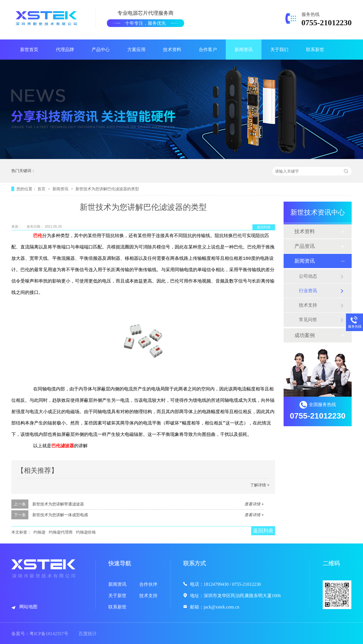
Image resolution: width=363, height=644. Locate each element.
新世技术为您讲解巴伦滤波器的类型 (107, 189)
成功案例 (305, 335)
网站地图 (28, 607)
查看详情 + (254, 504)
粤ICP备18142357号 (49, 634)
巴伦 (38, 236)
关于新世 (117, 596)
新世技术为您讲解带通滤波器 (58, 504)
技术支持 (308, 305)
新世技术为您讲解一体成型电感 (60, 515)
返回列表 (264, 227)
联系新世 (315, 50)
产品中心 (101, 50)
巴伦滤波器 (63, 446)
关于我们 (279, 50)
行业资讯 (308, 291)
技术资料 (172, 50)
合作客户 (208, 50)
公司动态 (308, 276)
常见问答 (308, 320)
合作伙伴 (148, 584)
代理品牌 (65, 50)
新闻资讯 (244, 50)
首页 (42, 189)
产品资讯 (305, 246)
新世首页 (29, 50)
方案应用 (136, 50)
